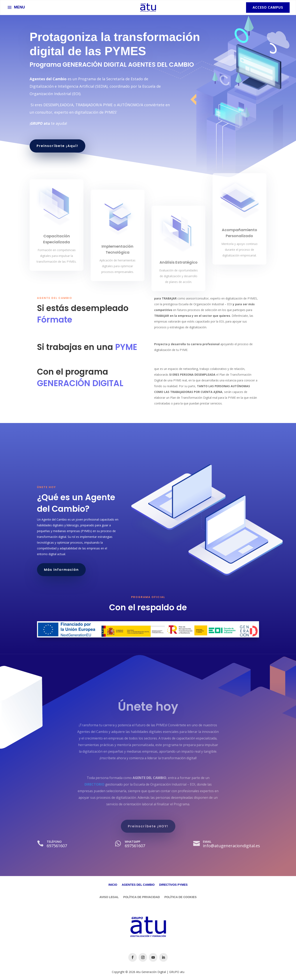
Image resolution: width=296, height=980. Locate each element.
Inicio (113, 885)
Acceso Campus (268, 7)
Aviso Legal (109, 897)
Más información (61, 570)
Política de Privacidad (142, 897)
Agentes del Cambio (138, 885)
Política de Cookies (181, 897)
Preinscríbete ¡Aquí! (57, 146)
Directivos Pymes (173, 885)
